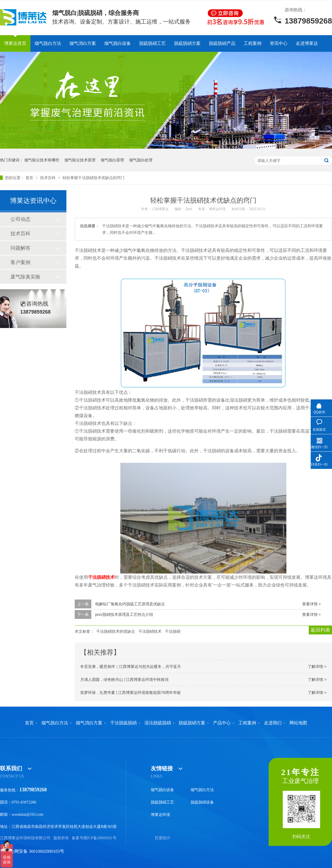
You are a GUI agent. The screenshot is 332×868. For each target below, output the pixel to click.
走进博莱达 (307, 43)
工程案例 (253, 43)
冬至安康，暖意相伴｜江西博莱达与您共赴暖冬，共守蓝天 (131, 666)
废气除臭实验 (25, 277)
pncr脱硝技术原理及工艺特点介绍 (124, 614)
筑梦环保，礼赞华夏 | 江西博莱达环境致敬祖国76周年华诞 (130, 693)
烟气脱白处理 (141, 160)
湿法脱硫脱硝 (158, 723)
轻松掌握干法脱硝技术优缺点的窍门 (94, 178)
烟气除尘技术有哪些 (42, 160)
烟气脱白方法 (48, 43)
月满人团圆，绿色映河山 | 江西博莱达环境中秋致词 (124, 680)
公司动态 (20, 219)
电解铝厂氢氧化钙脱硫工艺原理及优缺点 (130, 604)
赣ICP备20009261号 (100, 838)
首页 (30, 178)
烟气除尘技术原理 (80, 160)
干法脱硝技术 (150, 631)
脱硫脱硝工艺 (152, 43)
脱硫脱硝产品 (222, 43)
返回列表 (320, 630)
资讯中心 (279, 43)
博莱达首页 (15, 43)
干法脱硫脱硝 (123, 723)
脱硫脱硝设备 (202, 802)
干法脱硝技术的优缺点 (116, 631)
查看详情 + (312, 604)
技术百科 (48, 178)
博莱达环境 (160, 815)
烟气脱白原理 (112, 160)
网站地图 (298, 723)
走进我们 (273, 723)
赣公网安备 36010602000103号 (32, 851)
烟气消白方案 (83, 43)
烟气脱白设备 (118, 43)
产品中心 (222, 723)
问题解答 (20, 248)
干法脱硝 (173, 631)
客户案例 (20, 262)
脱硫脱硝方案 (187, 43)
